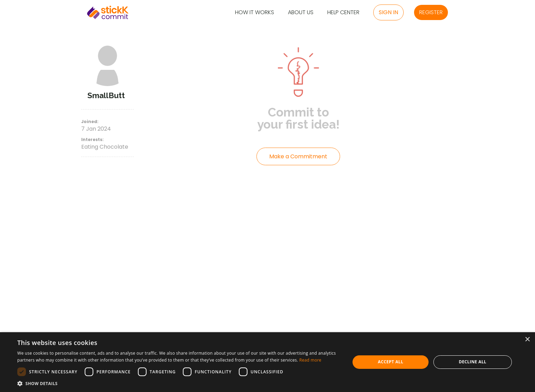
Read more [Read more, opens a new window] (310, 360)
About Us (301, 13)
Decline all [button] (472, 362)
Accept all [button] (391, 362)
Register (431, 12)
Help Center (343, 13)
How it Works (255, 13)
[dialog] (267, 362)
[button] (179, 383)
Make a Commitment (298, 156)
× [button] (527, 340)
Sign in (388, 12)
